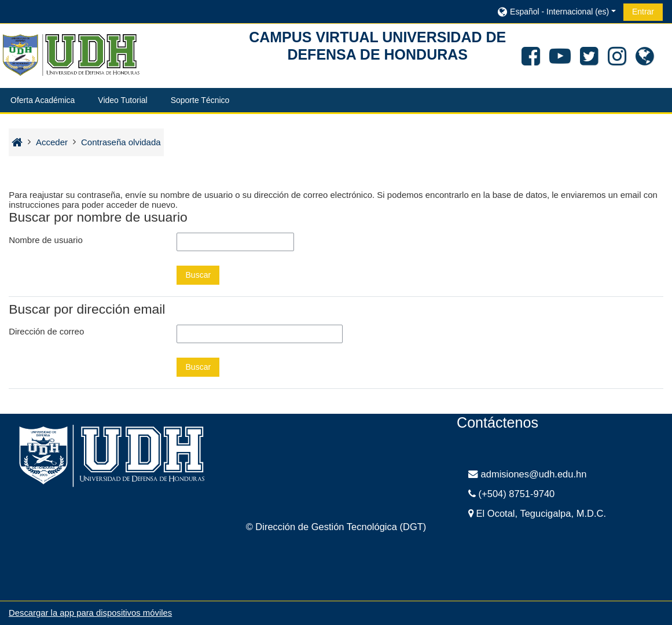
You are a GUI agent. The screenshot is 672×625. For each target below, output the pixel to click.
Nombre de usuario (46, 240)
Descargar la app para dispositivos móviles (90, 613)
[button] (556, 11)
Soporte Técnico (200, 100)
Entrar (643, 12)
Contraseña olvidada (121, 142)
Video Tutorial (122, 100)
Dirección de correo (46, 331)
